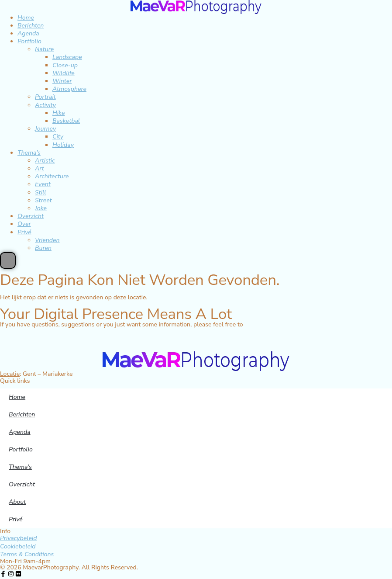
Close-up (65, 65)
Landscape (67, 57)
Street (43, 200)
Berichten (31, 26)
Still (40, 192)
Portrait (45, 97)
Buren (43, 248)
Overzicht (31, 216)
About (17, 502)
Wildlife (64, 73)
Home (26, 18)
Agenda (28, 33)
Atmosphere (69, 89)
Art (40, 168)
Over (24, 224)
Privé (24, 232)
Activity (45, 105)
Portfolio (29, 41)
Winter (62, 81)
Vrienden (47, 240)
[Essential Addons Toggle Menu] (8, 260)
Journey (45, 129)
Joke (41, 208)
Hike (58, 113)
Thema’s (29, 153)
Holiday (63, 145)
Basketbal (66, 121)
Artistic (45, 161)
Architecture (52, 176)
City (58, 137)
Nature (44, 49)
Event (43, 184)
